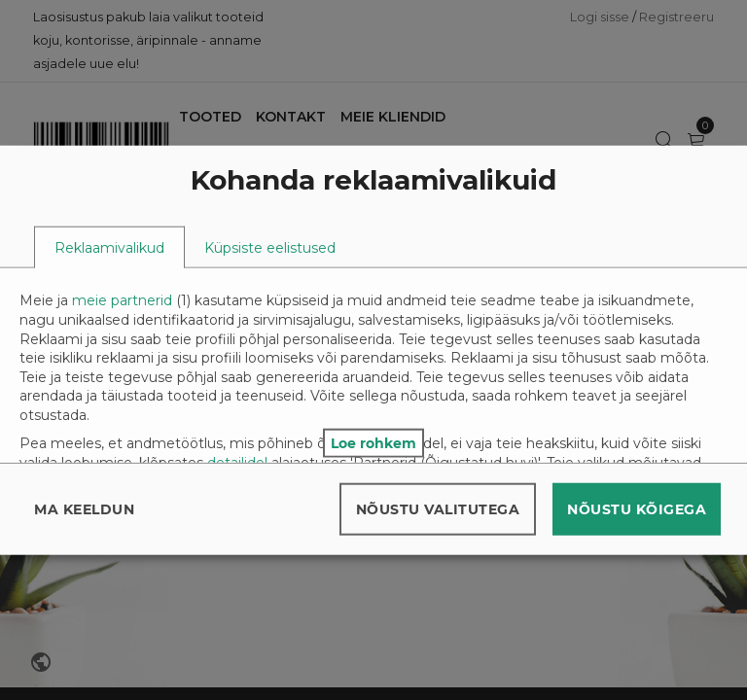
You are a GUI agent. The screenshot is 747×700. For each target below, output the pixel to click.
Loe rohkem (373, 442)
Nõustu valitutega (438, 508)
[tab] (109, 247)
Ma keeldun (84, 508)
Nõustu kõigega (637, 508)
